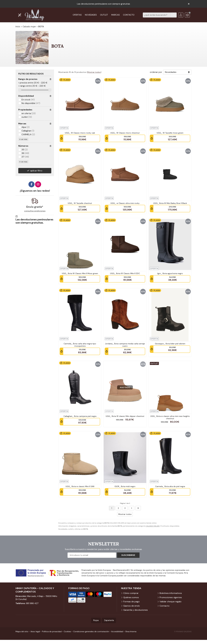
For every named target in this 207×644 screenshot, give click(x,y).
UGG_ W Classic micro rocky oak (80, 133)
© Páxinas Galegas (183, 632)
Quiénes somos (131, 597)
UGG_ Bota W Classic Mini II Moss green (80, 273)
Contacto (165, 606)
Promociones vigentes (171, 597)
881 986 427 (32, 603)
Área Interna (131, 631)
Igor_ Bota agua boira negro (170, 273)
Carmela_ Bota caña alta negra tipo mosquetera (80, 345)
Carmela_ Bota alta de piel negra (170, 486)
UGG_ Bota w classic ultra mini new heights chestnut (170, 417)
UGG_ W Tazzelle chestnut (80, 203)
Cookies (67, 631)
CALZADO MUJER (153, 526)
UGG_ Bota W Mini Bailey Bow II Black (170, 203)
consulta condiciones (35, 211)
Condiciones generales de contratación (91, 631)
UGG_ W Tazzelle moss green (170, 133)
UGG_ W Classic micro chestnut (125, 133)
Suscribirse (128, 555)
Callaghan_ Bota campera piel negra (80, 416)
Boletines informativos (171, 593)
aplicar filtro (36, 171)
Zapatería (109, 620)
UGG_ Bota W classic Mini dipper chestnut (125, 416)
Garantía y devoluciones (136, 610)
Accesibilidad (117, 631)
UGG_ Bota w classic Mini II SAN (80, 486)
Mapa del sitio (22, 631)
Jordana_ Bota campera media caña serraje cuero (125, 345)
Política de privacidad (52, 631)
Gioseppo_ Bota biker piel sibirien (170, 344)
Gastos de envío (132, 606)
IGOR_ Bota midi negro (125, 486)
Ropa (96, 620)
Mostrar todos (94, 72)
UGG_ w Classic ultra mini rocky (125, 203)
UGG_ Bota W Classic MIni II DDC (125, 273)
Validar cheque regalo (171, 602)
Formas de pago (131, 602)
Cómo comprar (131, 593)
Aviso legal (35, 631)
